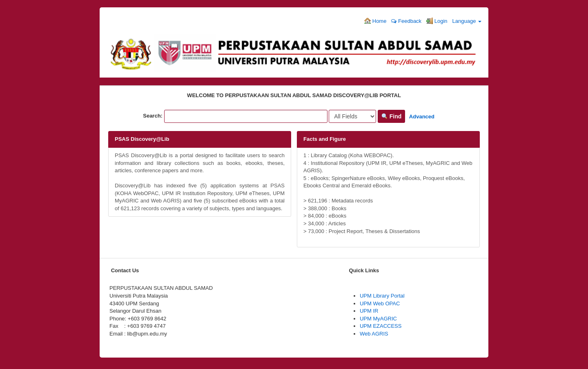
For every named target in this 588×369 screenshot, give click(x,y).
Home (375, 21)
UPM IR (369, 311)
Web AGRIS (374, 334)
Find (391, 116)
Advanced (422, 117)
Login (437, 21)
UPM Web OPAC (380, 303)
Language (467, 21)
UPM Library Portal (382, 296)
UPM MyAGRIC (378, 319)
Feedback (406, 21)
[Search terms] (246, 116)
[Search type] (352, 116)
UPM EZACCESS (381, 326)
